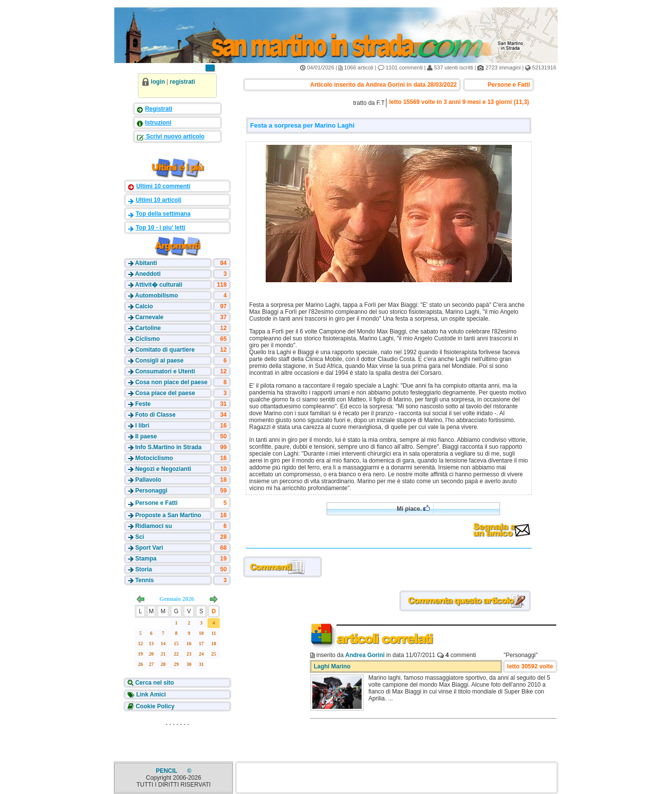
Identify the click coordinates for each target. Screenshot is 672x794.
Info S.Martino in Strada (168, 447)
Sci (139, 537)
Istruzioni (158, 123)
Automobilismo (156, 296)
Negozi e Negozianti (163, 469)
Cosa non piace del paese (171, 382)
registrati (183, 82)
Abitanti (146, 263)
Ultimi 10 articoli (158, 200)
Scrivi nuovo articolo (174, 136)
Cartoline (148, 328)
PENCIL (167, 771)
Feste (143, 404)
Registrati (158, 109)
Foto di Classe (155, 415)
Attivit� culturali (159, 285)
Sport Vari (149, 548)
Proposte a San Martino (168, 515)
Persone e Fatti (156, 503)
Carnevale (149, 317)
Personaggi (151, 491)
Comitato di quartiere (165, 350)
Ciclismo (147, 339)
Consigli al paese (159, 361)
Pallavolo (148, 480)
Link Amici (150, 695)
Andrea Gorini (365, 655)
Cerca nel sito (154, 683)
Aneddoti (148, 274)
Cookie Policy (154, 706)
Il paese (146, 436)
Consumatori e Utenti (165, 371)
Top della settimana (163, 214)
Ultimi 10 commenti (163, 186)
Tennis (144, 580)
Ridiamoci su (153, 526)
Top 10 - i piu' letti (160, 228)
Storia (143, 569)
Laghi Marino (332, 666)
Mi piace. (413, 509)
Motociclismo (154, 458)
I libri (142, 426)
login (158, 82)
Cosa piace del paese (165, 393)
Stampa (146, 559)
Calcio (144, 306)
